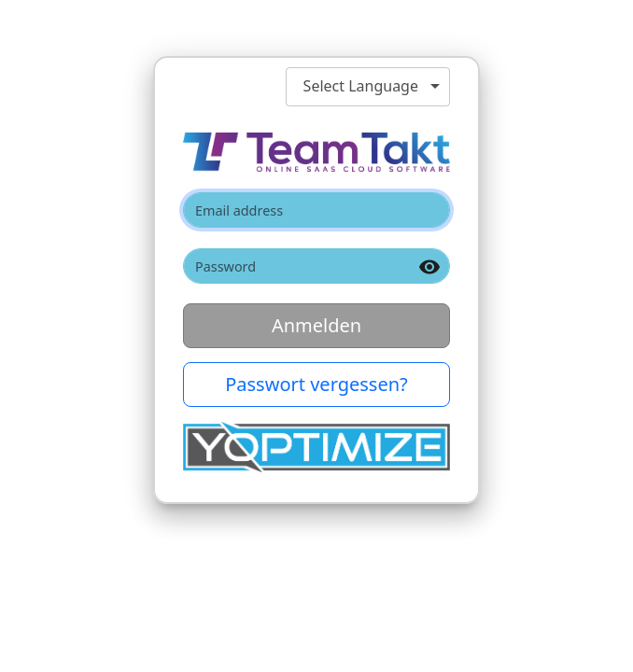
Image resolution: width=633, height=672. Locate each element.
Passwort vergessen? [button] (316, 384)
